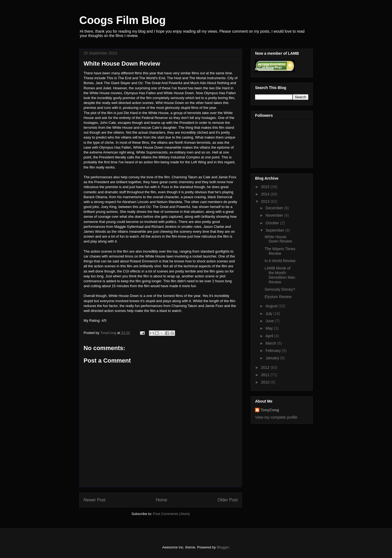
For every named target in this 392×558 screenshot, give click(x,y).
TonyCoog (109, 333)
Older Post (228, 500)
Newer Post (95, 500)
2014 (266, 194)
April (270, 336)
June (270, 321)
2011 (266, 375)
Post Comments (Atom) (171, 514)
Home (162, 500)
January (273, 358)
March (271, 343)
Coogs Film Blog (122, 20)
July (269, 314)
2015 (266, 187)
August (272, 306)
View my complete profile (276, 417)
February (274, 351)
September (275, 230)
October (273, 223)
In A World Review (280, 261)
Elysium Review (278, 297)
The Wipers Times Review (280, 251)
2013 (266, 201)
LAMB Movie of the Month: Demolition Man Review (280, 275)
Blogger (223, 547)
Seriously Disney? (280, 289)
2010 (266, 382)
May (269, 328)
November (275, 215)
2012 (266, 367)
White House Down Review (278, 239)
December (275, 208)
